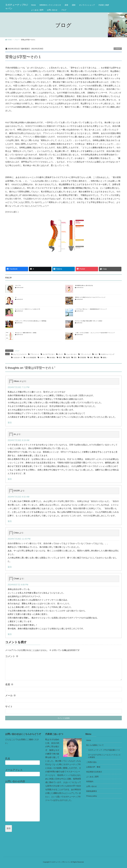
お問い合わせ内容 (23, 801)
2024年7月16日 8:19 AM (18, 440)
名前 (9, 684)
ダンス (61, 354)
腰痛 (98, 358)
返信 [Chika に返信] (10, 567)
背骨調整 (83, 358)
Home (89, 740)
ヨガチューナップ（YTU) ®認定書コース (104, 750)
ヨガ (96, 354)
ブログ (118, 49)
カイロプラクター (49, 354)
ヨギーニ (43, 358)
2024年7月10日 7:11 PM (18, 387)
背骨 (75, 358)
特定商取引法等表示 (94, 772)
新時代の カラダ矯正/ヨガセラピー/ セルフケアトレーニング (90, 297)
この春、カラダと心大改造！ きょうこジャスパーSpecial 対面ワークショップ (95, 333)
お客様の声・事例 (93, 767)
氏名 (23, 761)
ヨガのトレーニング (108, 354)
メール (11, 695)
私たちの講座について (95, 745)
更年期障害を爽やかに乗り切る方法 (84, 286)
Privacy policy (92, 796)
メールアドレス (23, 772)
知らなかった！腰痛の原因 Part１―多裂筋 (26, 333)
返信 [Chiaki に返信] (10, 634)
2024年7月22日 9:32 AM (18, 497)
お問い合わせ (92, 786)
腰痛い (105, 358)
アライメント (35, 354)
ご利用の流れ (92, 762)
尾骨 (60, 358)
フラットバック (86, 354)
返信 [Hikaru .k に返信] (10, 423)
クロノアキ (18, 286)
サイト (9, 706)
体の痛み (52, 358)
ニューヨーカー (72, 354)
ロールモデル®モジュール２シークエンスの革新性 (104, 756)
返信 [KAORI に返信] (10, 521)
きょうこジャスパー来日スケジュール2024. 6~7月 (28, 309)
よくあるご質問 (92, 777)
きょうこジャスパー (20, 354)
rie (16, 297)
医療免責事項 (92, 791)
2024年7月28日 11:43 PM (19, 539)
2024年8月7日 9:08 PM (18, 585)
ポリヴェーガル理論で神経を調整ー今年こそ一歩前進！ (89, 321)
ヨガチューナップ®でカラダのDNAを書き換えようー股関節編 (31, 321)
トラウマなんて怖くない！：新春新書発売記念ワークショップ (91, 309)
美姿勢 (68, 358)
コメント (12, 656)
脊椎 (91, 358)
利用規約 (90, 781)
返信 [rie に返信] (10, 479)
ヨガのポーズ (18, 358)
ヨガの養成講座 (31, 358)
